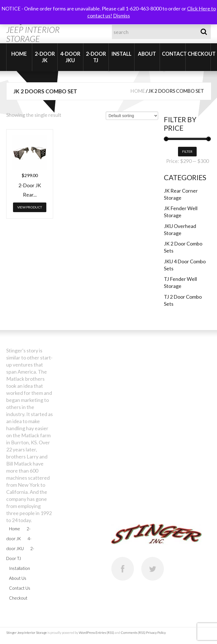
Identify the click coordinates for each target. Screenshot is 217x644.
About (147, 54)
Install (121, 54)
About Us (18, 578)
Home (19, 54)
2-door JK (45, 57)
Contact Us (20, 588)
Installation (19, 568)
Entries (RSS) (105, 633)
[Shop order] (132, 116)
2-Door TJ (96, 57)
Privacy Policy (156, 633)
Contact (174, 54)
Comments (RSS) (133, 633)
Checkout (199, 54)
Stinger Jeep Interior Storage (27, 633)
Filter (187, 151)
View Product (30, 207)
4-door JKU (70, 57)
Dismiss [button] (121, 16)
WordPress (87, 633)
